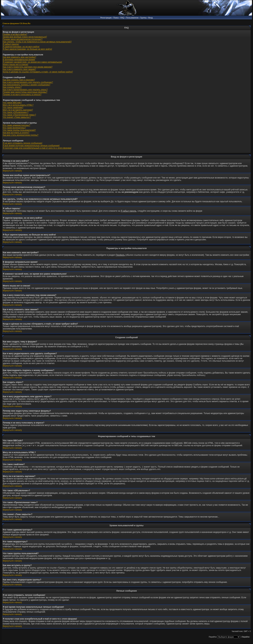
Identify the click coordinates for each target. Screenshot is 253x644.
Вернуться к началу (12, 171)
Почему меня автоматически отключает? (23, 39)
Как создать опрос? (12, 87)
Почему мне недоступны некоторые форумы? (25, 92)
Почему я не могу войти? (15, 34)
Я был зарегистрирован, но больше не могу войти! (27, 49)
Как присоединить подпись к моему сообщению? (27, 85)
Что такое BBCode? (12, 103)
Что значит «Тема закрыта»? (17, 117)
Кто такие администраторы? (16, 125)
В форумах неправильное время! (19, 60)
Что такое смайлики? (13, 107)
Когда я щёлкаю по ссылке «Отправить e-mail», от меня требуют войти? (38, 72)
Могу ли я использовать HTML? (18, 105)
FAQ (122, 18)
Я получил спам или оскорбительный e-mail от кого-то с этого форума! (37, 148)
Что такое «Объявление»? (16, 112)
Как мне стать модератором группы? (21, 135)
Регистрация (106, 18)
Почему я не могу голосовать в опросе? (22, 95)
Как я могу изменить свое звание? (19, 69)
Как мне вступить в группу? (16, 133)
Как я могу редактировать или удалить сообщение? (28, 82)
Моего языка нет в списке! (16, 64)
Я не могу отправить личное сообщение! (23, 143)
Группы (143, 18)
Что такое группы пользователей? (19, 130)
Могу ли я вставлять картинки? (18, 110)
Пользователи (132, 18)
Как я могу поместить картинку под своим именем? (28, 67)
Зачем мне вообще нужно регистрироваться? (25, 37)
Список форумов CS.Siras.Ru (16, 23)
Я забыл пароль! (11, 44)
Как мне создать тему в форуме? (19, 80)
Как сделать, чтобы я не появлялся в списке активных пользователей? (37, 42)
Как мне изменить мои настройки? (19, 57)
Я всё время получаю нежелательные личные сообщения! (31, 146)
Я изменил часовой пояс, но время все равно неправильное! (32, 62)
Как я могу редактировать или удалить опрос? (25, 90)
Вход (151, 18)
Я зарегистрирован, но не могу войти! (21, 47)
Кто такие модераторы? (14, 128)
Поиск (116, 18)
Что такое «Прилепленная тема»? (19, 115)
